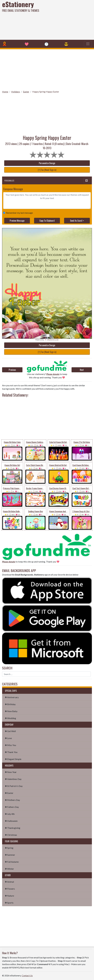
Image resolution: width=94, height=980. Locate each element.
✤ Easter (9, 793)
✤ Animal (9, 882)
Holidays (16, 92)
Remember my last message (19, 213)
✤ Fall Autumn (12, 862)
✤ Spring (9, 848)
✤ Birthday (10, 704)
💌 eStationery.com (52, 340)
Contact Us (27, 975)
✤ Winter (9, 869)
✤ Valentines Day (13, 779)
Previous (12, 370)
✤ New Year (11, 772)
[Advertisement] (64, 20)
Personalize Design (47, 163)
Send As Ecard (76, 221)
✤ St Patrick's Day (14, 786)
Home (5, 92)
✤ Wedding (10, 718)
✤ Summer (10, 855)
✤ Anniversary (12, 697)
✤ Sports (9, 903)
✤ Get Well (10, 731)
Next (82, 370)
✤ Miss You (10, 745)
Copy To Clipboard (47, 221)
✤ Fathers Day (12, 807)
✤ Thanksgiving (13, 828)
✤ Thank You (11, 752)
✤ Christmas (11, 835)
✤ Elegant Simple (13, 759)
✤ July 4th (10, 814)
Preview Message (17, 221)
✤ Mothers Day (12, 800)
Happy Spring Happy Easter (46, 92)
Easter (26, 92)
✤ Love (8, 738)
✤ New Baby (11, 711)
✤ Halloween (11, 821)
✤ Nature (9, 896)
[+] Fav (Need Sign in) (47, 170)
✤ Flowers (10, 889)
